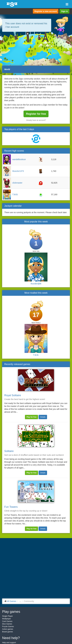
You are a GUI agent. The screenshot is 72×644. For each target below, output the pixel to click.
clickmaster (17, 183)
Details (43, 417)
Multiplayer (7, 619)
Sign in (64, 11)
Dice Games (7, 624)
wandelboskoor (19, 159)
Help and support (9, 643)
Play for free (31, 417)
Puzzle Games (8, 627)
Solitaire (9, 451)
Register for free (36, 114)
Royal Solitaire (13, 395)
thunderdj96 (36, 284)
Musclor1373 (18, 171)
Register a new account (46, 11)
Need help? (11, 638)
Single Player (7, 616)
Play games (11, 612)
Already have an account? (36, 120)
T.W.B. (15, 194)
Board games (8, 632)
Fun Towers (11, 507)
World (7, 69)
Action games (8, 629)
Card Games (7, 621)
